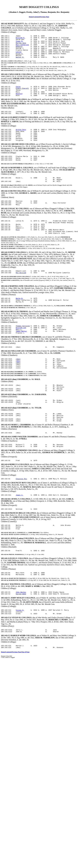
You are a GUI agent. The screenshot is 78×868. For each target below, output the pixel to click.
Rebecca (19, 49)
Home (31, 17)
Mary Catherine (22, 47)
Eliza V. (20, 57)
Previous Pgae (17, 686)
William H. (20, 38)
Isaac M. (20, 43)
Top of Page (26, 686)
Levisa (19, 55)
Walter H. (20, 62)
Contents (36, 17)
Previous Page (44, 17)
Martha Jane (21, 45)
